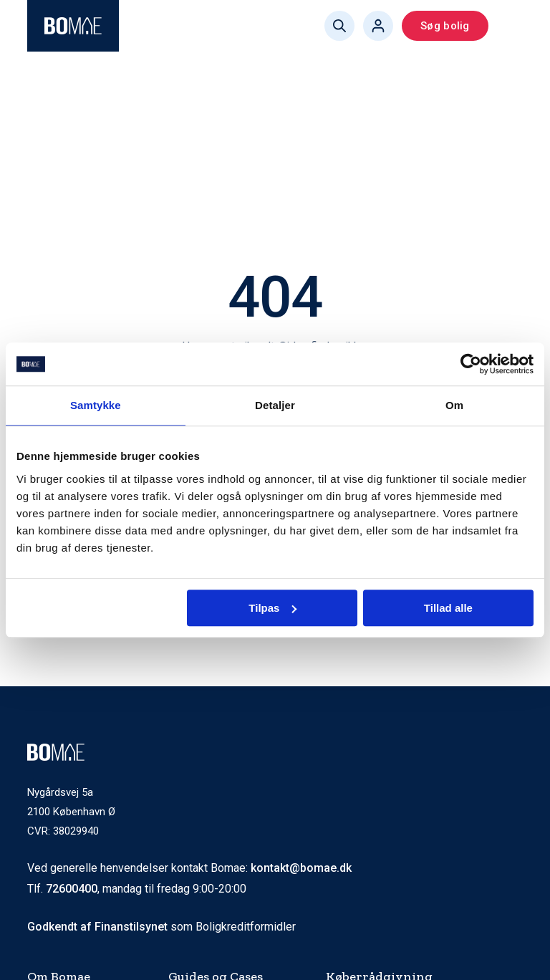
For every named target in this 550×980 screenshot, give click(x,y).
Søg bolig (445, 26)
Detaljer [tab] (275, 405)
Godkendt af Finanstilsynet (97, 927)
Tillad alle (448, 608)
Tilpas (272, 608)
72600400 (72, 889)
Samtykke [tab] (96, 405)
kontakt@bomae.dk (301, 868)
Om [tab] (454, 405)
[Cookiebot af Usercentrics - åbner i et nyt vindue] (471, 364)
